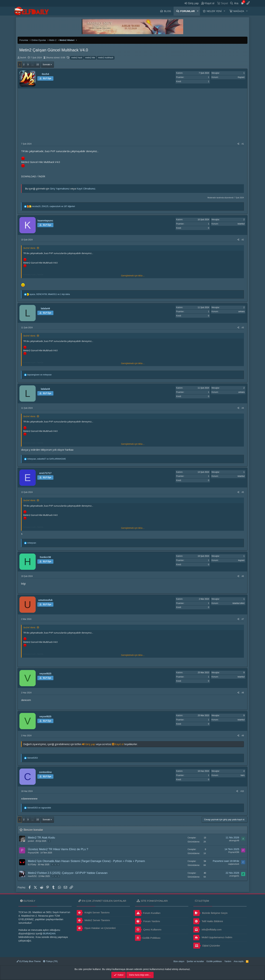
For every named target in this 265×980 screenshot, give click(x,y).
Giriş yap (89, 744)
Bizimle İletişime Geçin (210, 913)
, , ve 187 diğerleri (53, 206)
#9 (243, 736)
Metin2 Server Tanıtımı (93, 921)
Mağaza (239, 11)
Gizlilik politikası (214, 961)
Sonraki (46, 64)
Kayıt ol (118, 744)
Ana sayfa (239, 961)
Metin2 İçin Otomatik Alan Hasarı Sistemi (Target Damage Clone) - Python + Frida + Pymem (86, 861)
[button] (198, 11)
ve (39, 375)
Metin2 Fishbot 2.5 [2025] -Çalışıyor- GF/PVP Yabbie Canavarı (68, 873)
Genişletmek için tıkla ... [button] (133, 276)
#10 (242, 791)
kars (243, 775)
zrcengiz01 (234, 876)
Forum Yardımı (148, 921)
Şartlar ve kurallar (195, 961)
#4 (243, 408)
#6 (243, 576)
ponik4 (31, 841)
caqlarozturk (234, 864)
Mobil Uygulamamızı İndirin (213, 938)
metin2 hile (90, 58)
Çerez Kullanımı (148, 930)
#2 (243, 240)
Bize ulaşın (179, 961)
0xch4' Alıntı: (29, 248)
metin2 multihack (106, 58)
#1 (243, 144)
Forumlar (188, 11)
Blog (168, 11)
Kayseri (241, 77)
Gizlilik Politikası (148, 938)
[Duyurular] (242, 3)
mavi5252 (32, 876)
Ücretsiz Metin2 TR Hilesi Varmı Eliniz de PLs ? (58, 849)
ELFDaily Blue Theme (29, 961)
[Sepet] (222, 3)
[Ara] (234, 3)
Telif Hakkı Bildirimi (208, 921)
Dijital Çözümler (207, 946)
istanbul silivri (239, 603)
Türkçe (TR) (50, 961)
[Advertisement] (132, 117)
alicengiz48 (234, 841)
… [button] (33, 64)
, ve (46, 459)
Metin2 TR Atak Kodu (41, 838)
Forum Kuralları (148, 913)
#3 (243, 328)
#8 (243, 693)
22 (38, 64)
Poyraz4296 (33, 853)
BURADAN (49, 933)
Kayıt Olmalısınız (86, 188)
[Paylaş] (238, 144)
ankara (241, 312)
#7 (243, 619)
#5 (243, 492)
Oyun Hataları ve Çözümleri (96, 928)
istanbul (241, 224)
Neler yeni (214, 11)
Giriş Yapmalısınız (60, 188)
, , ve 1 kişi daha (50, 294)
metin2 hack (77, 58)
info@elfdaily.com (207, 930)
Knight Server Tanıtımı (93, 913)
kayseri (241, 560)
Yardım (228, 961)
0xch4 (23, 58)
